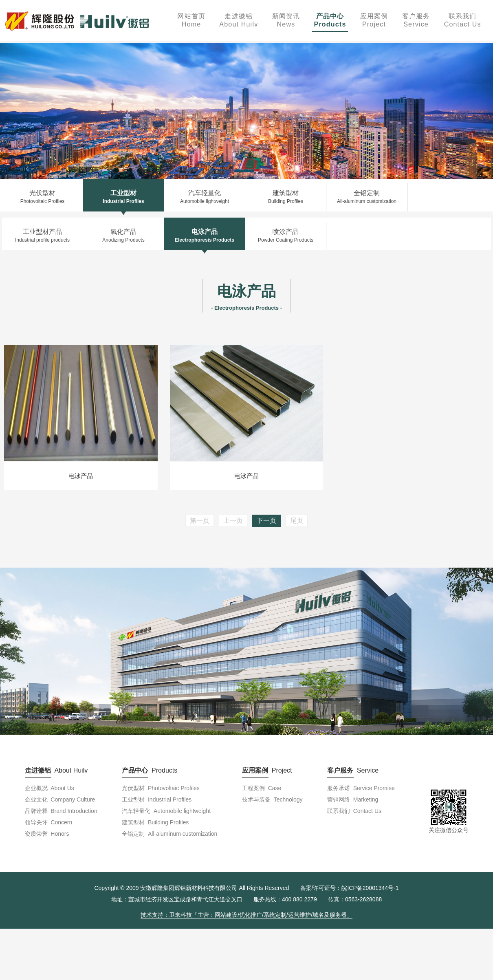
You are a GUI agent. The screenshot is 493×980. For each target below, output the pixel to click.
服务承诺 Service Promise (361, 788)
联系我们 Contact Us (354, 811)
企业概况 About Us (50, 788)
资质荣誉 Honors (47, 834)
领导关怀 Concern (49, 822)
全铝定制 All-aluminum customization (169, 834)
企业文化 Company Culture (60, 799)
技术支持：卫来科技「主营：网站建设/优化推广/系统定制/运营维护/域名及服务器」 (246, 915)
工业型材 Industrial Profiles (157, 799)
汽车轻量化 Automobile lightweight (166, 811)
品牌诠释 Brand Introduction (61, 811)
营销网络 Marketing (353, 799)
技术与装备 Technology (272, 799)
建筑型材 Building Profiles (155, 822)
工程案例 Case (262, 788)
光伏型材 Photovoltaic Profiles (161, 788)
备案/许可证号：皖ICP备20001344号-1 (350, 888)
